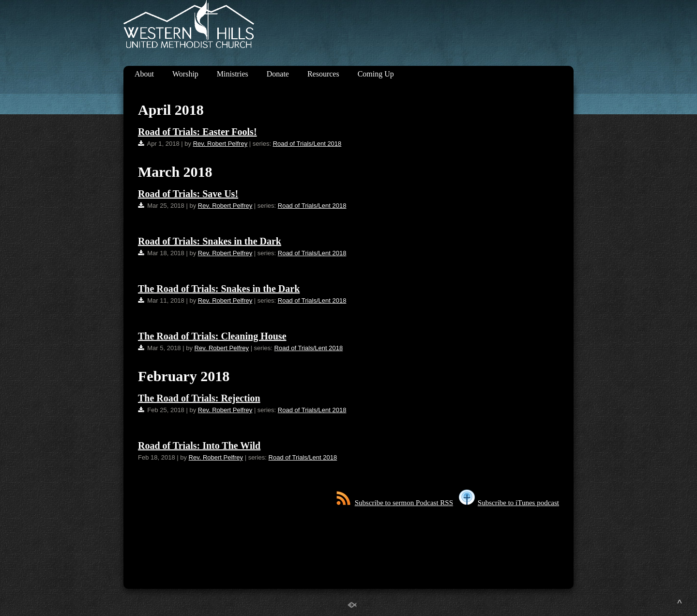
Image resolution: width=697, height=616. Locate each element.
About (144, 74)
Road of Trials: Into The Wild (199, 446)
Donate (278, 74)
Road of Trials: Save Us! (188, 194)
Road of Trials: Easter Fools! (197, 132)
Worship (185, 74)
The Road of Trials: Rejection (199, 398)
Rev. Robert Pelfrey (220, 144)
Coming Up (376, 74)
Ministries (233, 74)
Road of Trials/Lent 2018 (307, 144)
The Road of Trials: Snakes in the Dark (219, 289)
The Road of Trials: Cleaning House (212, 336)
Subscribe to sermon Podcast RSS (395, 503)
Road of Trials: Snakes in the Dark (210, 241)
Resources (323, 74)
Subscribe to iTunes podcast (509, 503)
